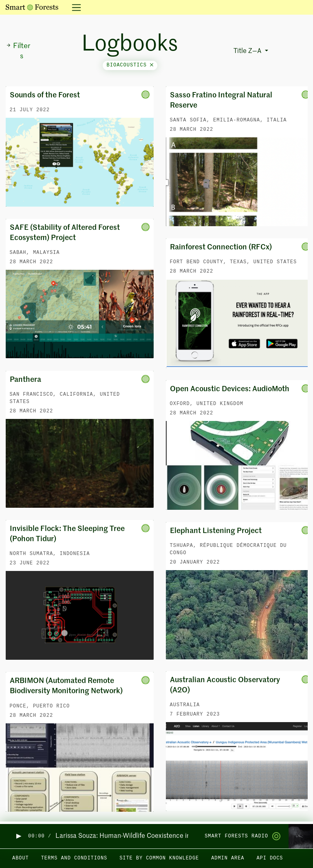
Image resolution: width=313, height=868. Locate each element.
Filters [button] (18, 51)
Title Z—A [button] (248, 51)
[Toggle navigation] (74, 7)
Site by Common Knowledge (159, 858)
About (21, 858)
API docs (270, 858)
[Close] (152, 65)
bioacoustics (130, 65)
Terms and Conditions (74, 858)
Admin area (228, 858)
